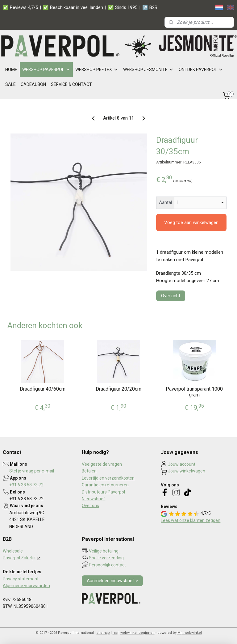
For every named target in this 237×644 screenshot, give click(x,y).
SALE (10, 84)
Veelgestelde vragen (102, 464)
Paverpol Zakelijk (19, 558)
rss (115, 633)
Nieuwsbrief (94, 499)
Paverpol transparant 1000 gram (194, 392)
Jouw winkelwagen (187, 471)
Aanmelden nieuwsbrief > (112, 581)
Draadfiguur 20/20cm (118, 389)
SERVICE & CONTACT (71, 84)
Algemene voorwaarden (26, 586)
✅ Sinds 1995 (123, 7)
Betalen (89, 471)
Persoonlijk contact (107, 565)
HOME (11, 70)
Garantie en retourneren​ (105, 485)
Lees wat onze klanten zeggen (191, 520)
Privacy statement (21, 579)
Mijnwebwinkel (190, 633)
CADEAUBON (33, 84)
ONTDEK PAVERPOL (201, 70)
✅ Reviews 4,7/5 (20, 7)
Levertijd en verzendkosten (108, 478)
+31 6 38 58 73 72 (26, 485)
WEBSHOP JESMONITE (148, 70)
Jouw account (182, 464)
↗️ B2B (150, 7)
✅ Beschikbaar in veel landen (73, 7)
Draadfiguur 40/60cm (43, 389)
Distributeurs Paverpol (103, 492)
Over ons (90, 506)
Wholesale (13, 551)
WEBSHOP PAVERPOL (46, 70)
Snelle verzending (106, 558)
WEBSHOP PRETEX (97, 70)
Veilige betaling (104, 551)
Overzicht (171, 296)
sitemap (103, 633)
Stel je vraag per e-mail (32, 471)
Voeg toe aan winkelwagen (191, 222)
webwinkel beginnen (137, 633)
